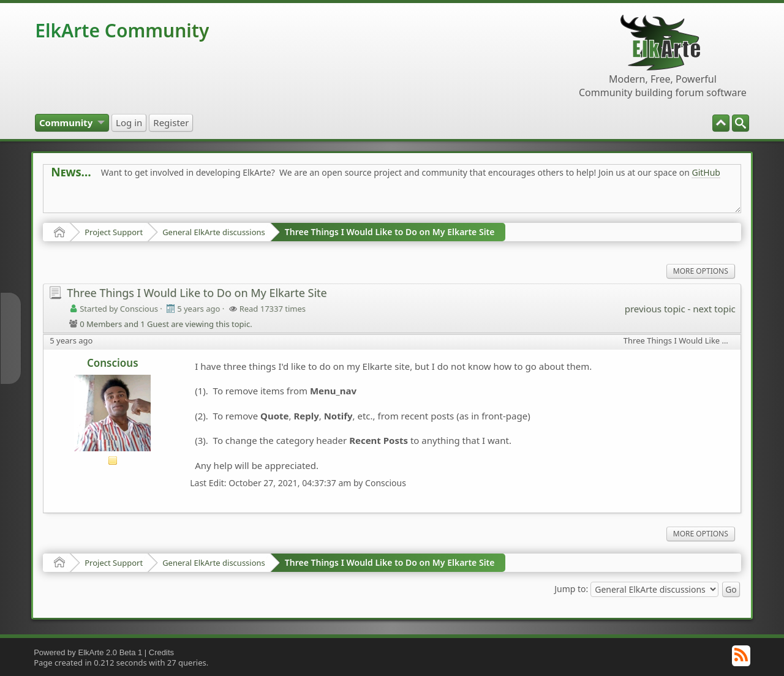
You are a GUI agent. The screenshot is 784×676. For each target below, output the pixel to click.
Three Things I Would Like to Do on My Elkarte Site (390, 232)
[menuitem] (741, 123)
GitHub (706, 172)
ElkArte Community (122, 30)
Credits (161, 652)
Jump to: (571, 588)
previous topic (655, 309)
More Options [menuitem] (701, 271)
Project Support (114, 232)
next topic (714, 309)
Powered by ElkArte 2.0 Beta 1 (88, 652)
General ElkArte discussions (214, 232)
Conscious (113, 363)
